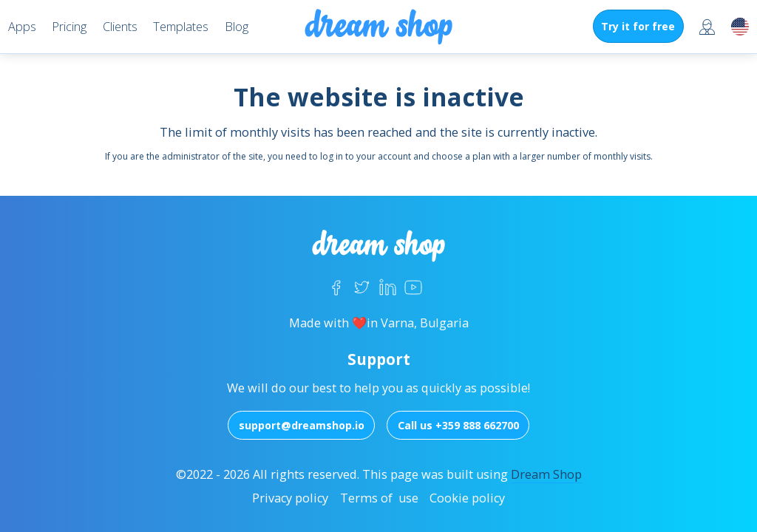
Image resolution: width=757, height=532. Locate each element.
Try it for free (638, 26)
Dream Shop (546, 474)
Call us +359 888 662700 (458, 425)
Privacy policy (290, 498)
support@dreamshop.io (302, 425)
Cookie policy (467, 498)
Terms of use (379, 498)
